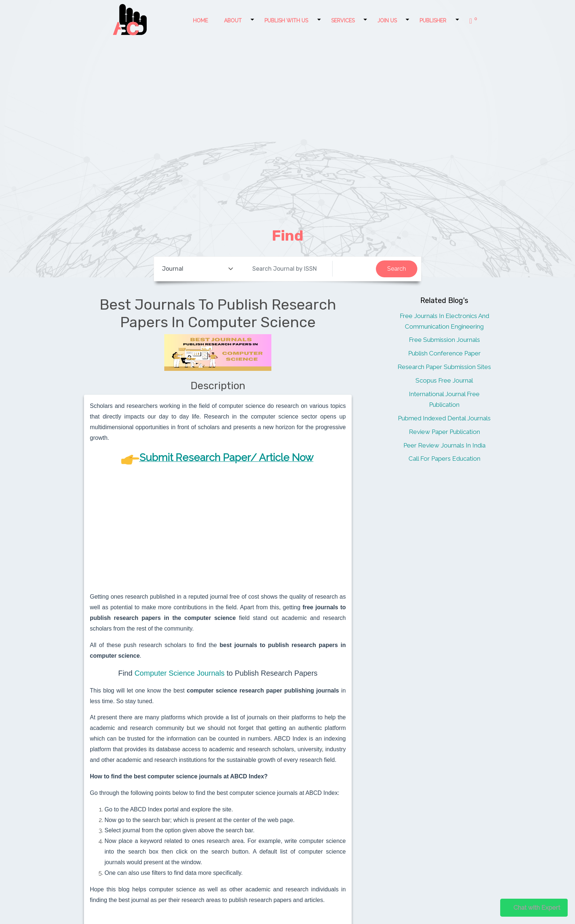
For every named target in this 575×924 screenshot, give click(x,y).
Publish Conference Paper (444, 353)
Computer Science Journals (180, 673)
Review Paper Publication (444, 432)
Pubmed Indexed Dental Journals (444, 418)
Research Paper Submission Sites (444, 367)
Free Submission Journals (444, 340)
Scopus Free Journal (444, 380)
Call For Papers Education (444, 459)
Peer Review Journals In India (444, 445)
